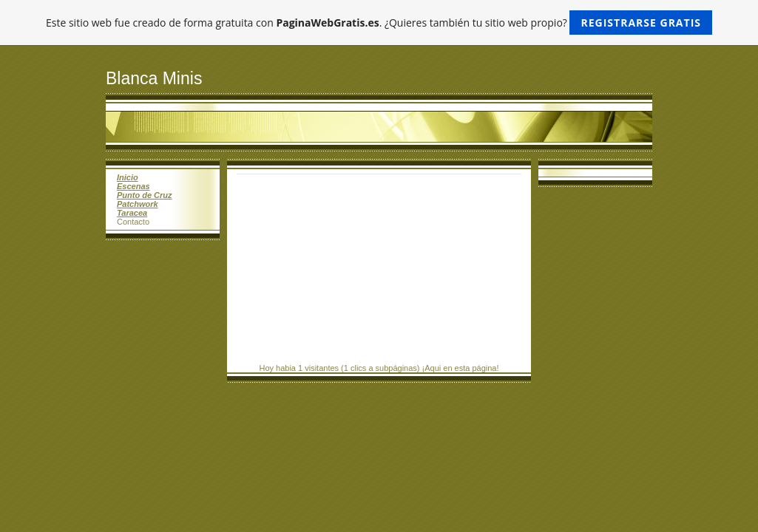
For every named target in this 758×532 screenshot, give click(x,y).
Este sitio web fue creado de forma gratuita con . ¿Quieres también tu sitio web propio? (379, 23)
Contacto (133, 222)
